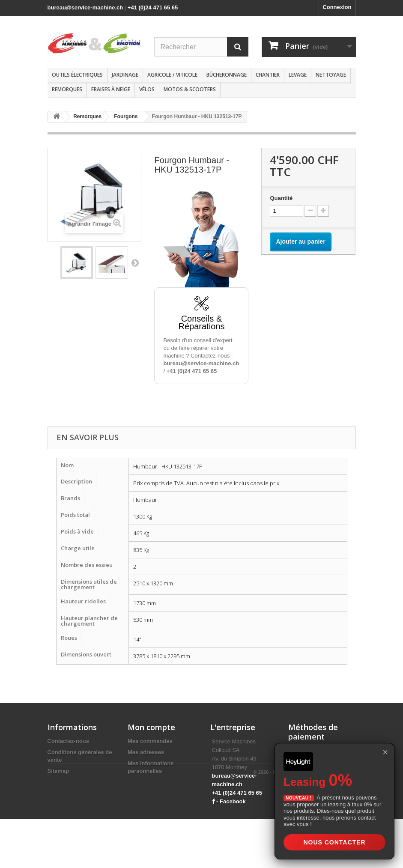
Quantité (281, 198)
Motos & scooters (190, 89)
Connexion (337, 7)
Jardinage (125, 75)
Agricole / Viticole (172, 75)
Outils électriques (77, 75)
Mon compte (151, 727)
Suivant (135, 262)
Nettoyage (331, 75)
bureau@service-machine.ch (85, 7)
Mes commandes (150, 741)
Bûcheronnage (227, 75)
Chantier (268, 75)
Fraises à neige (111, 89)
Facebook (233, 801)
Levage (298, 75)
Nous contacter (334, 842)
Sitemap (58, 771)
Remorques (67, 89)
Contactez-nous (69, 741)
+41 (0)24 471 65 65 (153, 7)
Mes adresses (146, 752)
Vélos (147, 89)
